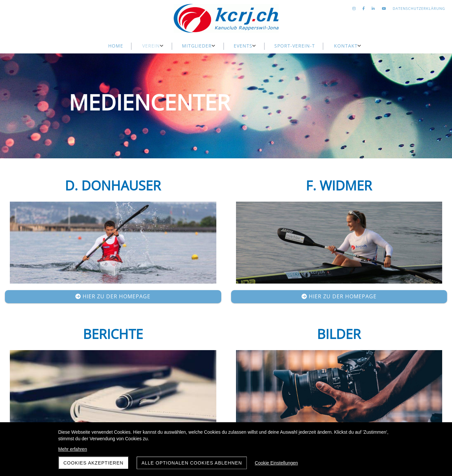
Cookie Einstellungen (276, 463)
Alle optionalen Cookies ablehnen (192, 463)
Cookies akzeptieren (94, 463)
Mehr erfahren (73, 449)
